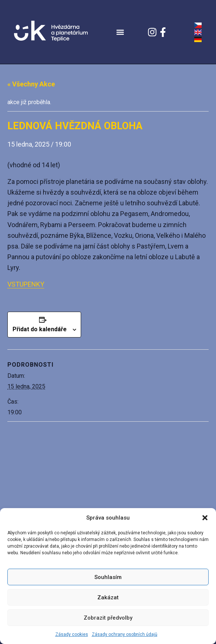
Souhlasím (108, 577)
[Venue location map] (108, 475)
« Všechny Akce (31, 84)
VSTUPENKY (26, 284)
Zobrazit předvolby (108, 618)
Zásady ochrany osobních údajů (125, 634)
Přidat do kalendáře (40, 329)
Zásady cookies (72, 634)
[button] (205, 518)
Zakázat (108, 597)
